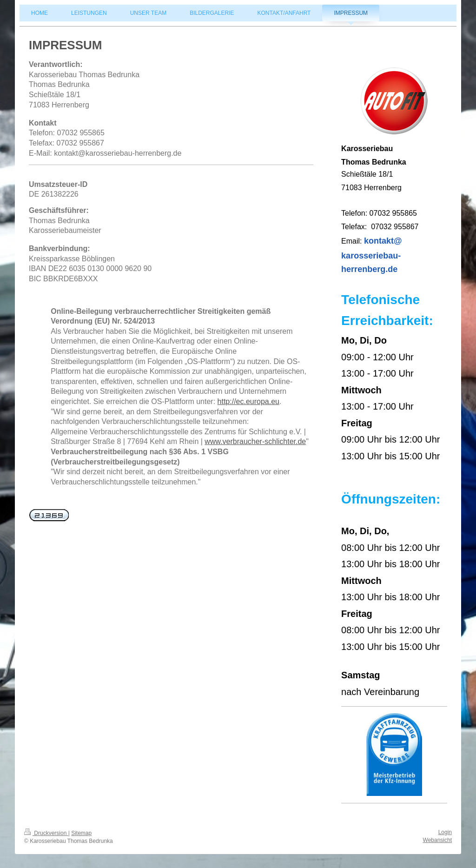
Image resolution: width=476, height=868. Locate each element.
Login (445, 832)
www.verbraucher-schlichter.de (255, 441)
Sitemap (81, 833)
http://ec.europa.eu (248, 401)
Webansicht (437, 840)
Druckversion (46, 833)
